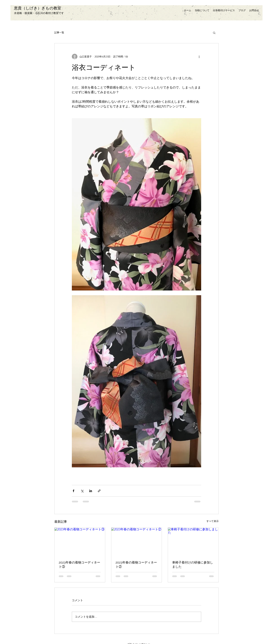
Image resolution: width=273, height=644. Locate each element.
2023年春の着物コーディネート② (136, 564)
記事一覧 (59, 32)
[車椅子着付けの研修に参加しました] (193, 542)
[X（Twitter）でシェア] (82, 491)
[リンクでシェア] (99, 491)
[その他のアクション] (199, 57)
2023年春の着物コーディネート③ (79, 564)
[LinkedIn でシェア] (91, 491)
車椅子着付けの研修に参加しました (193, 564)
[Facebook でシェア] (73, 491)
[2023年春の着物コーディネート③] (80, 542)
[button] (214, 33)
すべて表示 (213, 521)
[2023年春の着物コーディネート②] (137, 542)
